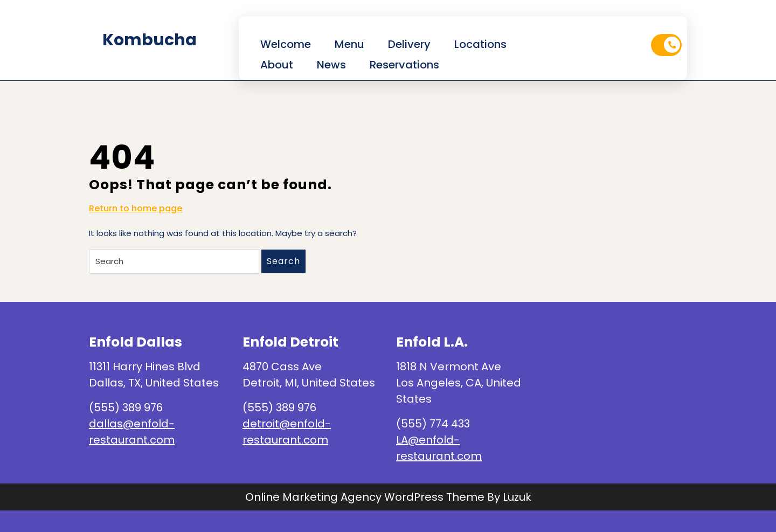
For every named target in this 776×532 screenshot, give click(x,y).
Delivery (409, 44)
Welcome (286, 44)
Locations (480, 44)
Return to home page (136, 209)
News (331, 65)
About (277, 65)
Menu (349, 44)
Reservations (404, 65)
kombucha (150, 40)
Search (283, 261)
